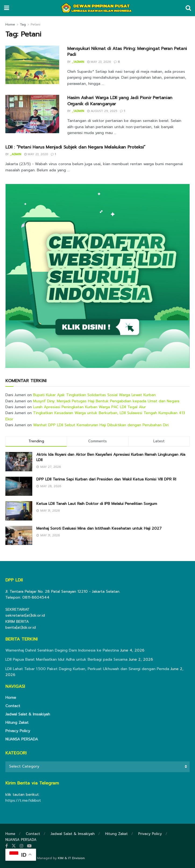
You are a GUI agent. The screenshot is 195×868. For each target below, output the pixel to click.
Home (10, 24)
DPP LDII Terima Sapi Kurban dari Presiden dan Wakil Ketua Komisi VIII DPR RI (106, 479)
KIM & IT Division (71, 858)
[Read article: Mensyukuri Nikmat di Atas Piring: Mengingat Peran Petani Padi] (32, 65)
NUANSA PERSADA (22, 739)
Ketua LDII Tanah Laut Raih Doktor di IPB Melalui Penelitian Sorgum (97, 504)
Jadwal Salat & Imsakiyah (28, 714)
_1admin (78, 62)
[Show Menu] (7, 8)
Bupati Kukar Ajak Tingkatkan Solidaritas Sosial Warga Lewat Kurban (94, 395)
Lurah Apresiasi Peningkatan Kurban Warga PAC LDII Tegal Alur (89, 407)
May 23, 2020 (36, 154)
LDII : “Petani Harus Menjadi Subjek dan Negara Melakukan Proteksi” (75, 147)
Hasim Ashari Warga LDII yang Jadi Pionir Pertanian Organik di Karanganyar (120, 101)
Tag (23, 24)
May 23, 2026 (99, 62)
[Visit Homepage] (97, 8)
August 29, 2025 (102, 111)
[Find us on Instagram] (22, 846)
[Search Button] (188, 8)
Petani (36, 24)
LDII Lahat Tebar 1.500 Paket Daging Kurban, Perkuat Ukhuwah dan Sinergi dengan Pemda (87, 669)
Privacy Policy (18, 731)
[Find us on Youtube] (29, 846)
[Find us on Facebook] (7, 846)
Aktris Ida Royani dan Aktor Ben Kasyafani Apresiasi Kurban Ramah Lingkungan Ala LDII (111, 457)
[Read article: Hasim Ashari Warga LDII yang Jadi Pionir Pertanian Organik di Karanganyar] (32, 114)
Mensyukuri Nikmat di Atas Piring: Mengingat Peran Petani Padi (127, 52)
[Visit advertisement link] (97, 276)
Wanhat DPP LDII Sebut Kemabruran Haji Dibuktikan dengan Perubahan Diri (101, 425)
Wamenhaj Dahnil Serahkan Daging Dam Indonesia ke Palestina (62, 650)
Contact (13, 706)
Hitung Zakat (17, 723)
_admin (16, 154)
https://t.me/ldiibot (23, 800)
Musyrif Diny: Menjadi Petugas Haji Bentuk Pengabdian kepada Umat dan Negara (106, 401)
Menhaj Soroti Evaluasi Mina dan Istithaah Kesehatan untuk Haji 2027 (99, 528)
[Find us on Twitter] (14, 846)
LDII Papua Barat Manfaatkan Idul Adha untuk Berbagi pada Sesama (66, 659)
